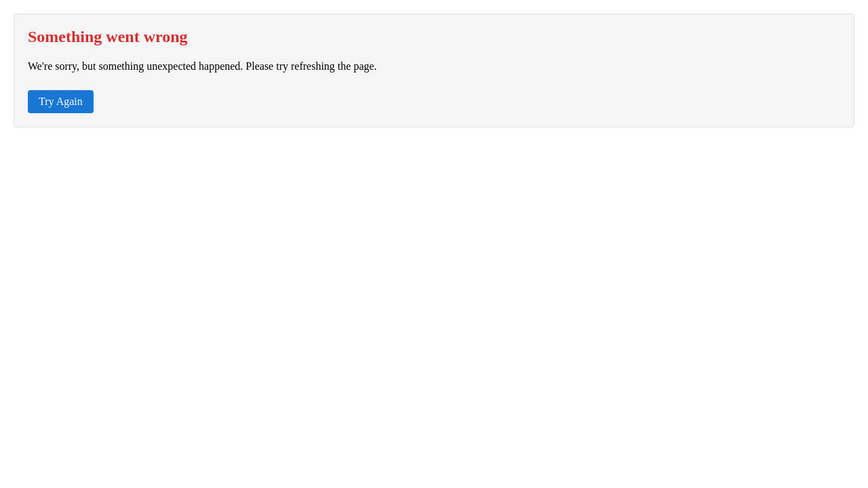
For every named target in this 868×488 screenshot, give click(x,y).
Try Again (61, 101)
